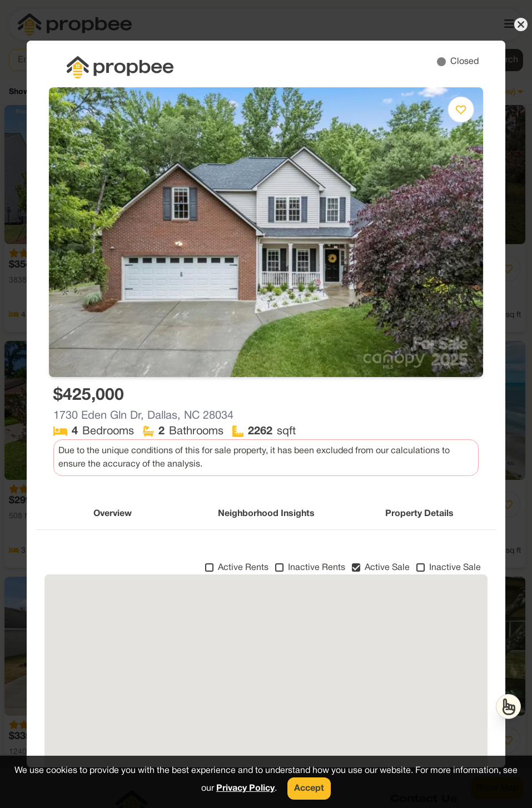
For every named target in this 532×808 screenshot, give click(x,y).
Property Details (419, 514)
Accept (309, 789)
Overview (113, 514)
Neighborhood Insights (266, 514)
